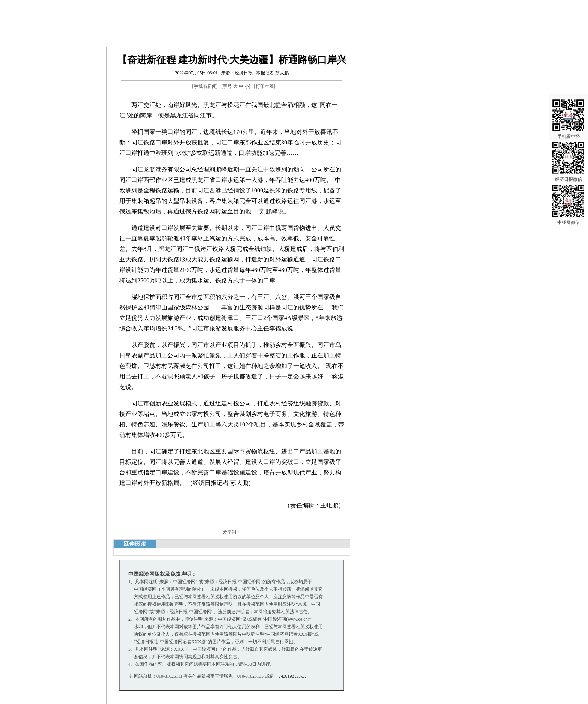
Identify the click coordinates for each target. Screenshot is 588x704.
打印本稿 (265, 86)
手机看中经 (568, 113)
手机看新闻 (205, 86)
